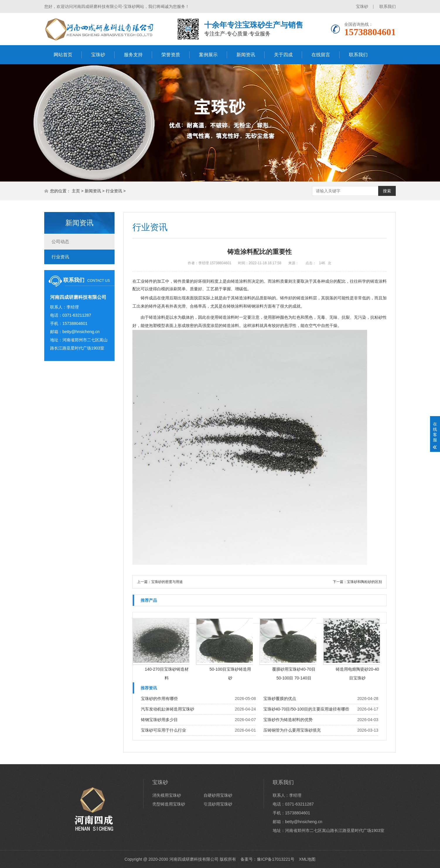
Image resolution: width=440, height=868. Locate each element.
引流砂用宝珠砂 (218, 804)
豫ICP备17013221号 (276, 859)
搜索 (387, 191)
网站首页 (63, 55)
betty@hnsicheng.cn (81, 332)
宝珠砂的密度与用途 (167, 582)
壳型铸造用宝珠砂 (169, 804)
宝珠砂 (362, 6)
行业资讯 (114, 191)
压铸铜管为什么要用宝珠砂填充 (292, 730)
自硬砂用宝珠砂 (218, 795)
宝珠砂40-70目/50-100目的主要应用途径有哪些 (306, 709)
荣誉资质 (171, 55)
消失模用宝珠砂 (167, 795)
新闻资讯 (246, 55)
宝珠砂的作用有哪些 (159, 699)
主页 (76, 191)
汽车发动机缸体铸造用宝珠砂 (168, 709)
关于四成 (283, 55)
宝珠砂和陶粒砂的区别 (364, 582)
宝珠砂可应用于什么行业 (163, 730)
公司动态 (60, 241)
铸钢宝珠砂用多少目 (159, 720)
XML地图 (307, 859)
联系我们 (388, 6)
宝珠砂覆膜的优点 (280, 699)
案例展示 (208, 55)
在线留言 (321, 55)
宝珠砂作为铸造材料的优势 (288, 720)
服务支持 (133, 55)
